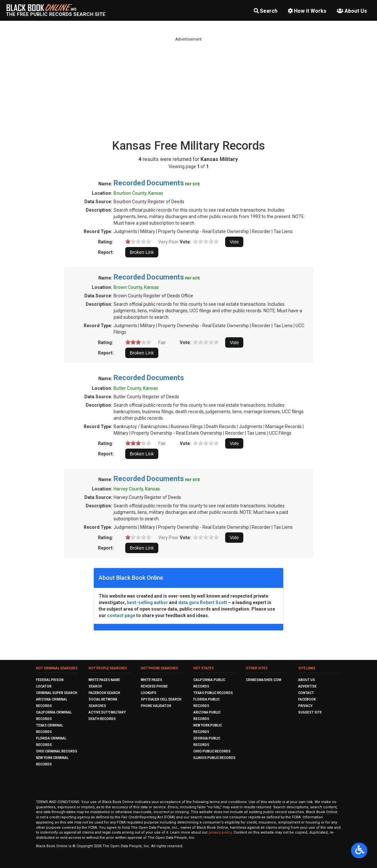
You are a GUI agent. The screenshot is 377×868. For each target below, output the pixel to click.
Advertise (307, 686)
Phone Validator (156, 706)
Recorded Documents (149, 183)
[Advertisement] (188, 88)
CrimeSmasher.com (264, 680)
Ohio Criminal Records (57, 751)
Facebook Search (104, 693)
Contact (306, 693)
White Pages (152, 680)
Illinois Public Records (214, 758)
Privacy (305, 706)
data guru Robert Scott (203, 602)
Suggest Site (310, 712)
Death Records (102, 719)
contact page (121, 615)
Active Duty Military (107, 712)
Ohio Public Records (212, 751)
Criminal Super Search (57, 693)
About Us (352, 11)
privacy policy (220, 832)
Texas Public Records (213, 693)
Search (266, 11)
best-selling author (147, 602)
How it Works (307, 11)
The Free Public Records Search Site (56, 14)
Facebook (307, 699)
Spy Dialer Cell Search (161, 699)
